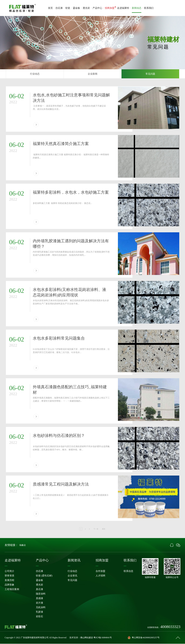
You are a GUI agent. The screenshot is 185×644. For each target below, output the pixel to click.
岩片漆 (39, 603)
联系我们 (149, 8)
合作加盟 (100, 571)
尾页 (104, 529)
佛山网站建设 (87, 638)
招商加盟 (110, 8)
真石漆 (39, 589)
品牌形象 (9, 585)
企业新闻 (93, 74)
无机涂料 (41, 608)
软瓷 (68, 8)
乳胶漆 (39, 612)
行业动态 (35, 74)
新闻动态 (137, 10)
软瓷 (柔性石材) (44, 576)
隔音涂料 (41, 594)
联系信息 (128, 571)
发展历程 (9, 580)
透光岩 (86, 8)
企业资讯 (72, 576)
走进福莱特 (123, 8)
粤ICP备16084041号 (103, 638)
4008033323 (170, 9)
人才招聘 (100, 576)
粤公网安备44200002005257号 (144, 638)
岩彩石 (39, 617)
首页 (50, 8)
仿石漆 (59, 8)
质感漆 (39, 599)
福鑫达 (23, 545)
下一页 (96, 529)
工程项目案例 (12, 589)
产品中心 (97, 8)
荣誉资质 (9, 576)
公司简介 (9, 571)
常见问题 (150, 74)
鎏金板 (76, 8)
